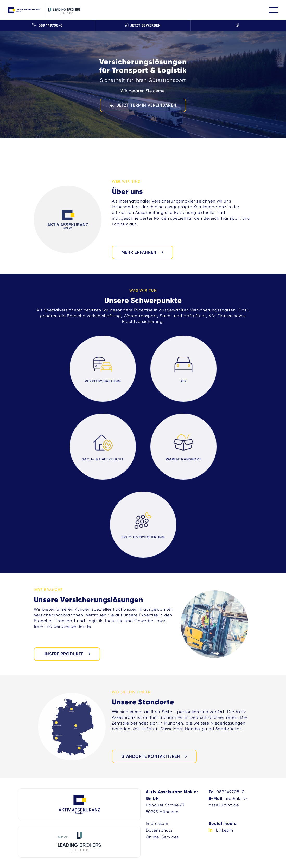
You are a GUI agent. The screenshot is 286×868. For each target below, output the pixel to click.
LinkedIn (225, 830)
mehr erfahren (139, 252)
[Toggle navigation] (274, 10)
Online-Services (162, 837)
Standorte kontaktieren (151, 756)
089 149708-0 (47, 25)
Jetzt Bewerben (143, 25)
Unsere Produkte (63, 654)
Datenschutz (159, 830)
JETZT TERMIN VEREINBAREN (146, 105)
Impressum (157, 823)
